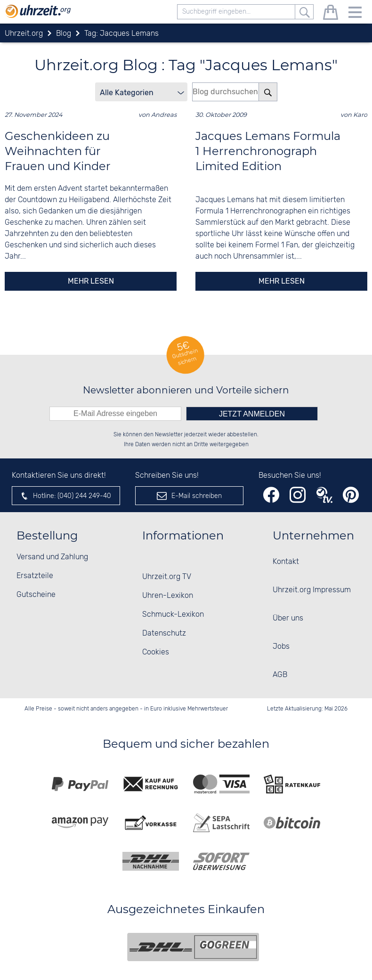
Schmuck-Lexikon (173, 615)
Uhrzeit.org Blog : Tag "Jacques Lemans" (186, 65)
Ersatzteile (35, 576)
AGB (280, 675)
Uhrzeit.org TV (167, 577)
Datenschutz (164, 633)
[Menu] (355, 14)
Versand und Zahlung (52, 557)
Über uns (288, 618)
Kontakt (286, 562)
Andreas (164, 115)
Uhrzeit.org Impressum (312, 590)
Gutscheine (36, 595)
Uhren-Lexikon (168, 596)
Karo (360, 115)
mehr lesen (91, 281)
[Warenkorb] (331, 14)
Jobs (281, 647)
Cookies (156, 652)
